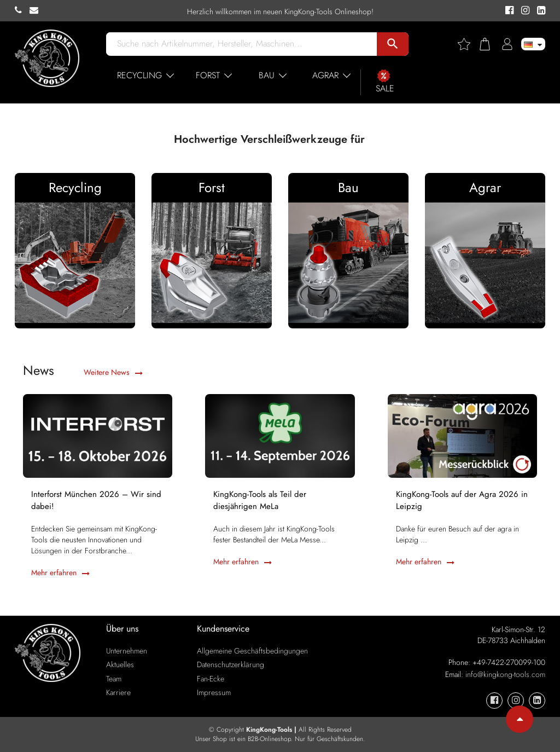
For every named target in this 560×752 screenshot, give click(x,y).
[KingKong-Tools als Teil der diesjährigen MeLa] (280, 435)
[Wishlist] (468, 44)
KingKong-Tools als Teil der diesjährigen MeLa (260, 500)
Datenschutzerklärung (231, 664)
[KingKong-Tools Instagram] (524, 11)
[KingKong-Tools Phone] (22, 10)
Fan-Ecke (211, 679)
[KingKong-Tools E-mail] (37, 10)
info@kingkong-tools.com (505, 674)
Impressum (214, 692)
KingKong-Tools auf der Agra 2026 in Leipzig (462, 500)
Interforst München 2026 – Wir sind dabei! (96, 500)
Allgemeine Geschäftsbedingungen (252, 651)
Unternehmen (127, 651)
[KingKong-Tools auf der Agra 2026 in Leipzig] (462, 435)
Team (114, 679)
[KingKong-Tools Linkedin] (538, 11)
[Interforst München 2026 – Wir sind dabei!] (98, 435)
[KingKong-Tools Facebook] (508, 11)
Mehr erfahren (60, 572)
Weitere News (113, 372)
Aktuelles (120, 664)
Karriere (118, 692)
